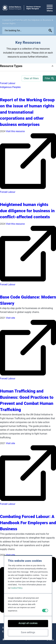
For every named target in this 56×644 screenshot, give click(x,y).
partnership (17, 20)
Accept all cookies (28, 623)
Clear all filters (31, 78)
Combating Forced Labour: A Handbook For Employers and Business (28, 523)
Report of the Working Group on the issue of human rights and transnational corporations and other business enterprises (27, 112)
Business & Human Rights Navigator (34, 8)
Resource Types (11, 66)
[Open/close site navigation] (50, 8)
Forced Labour (8, 83)
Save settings (28, 632)
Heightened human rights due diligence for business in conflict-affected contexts (27, 211)
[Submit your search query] (51, 31)
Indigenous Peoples (10, 87)
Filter (49, 78)
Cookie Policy (17, 588)
